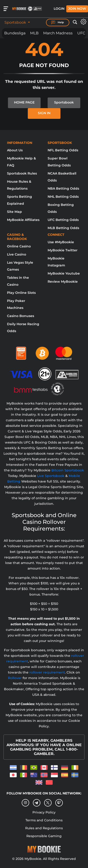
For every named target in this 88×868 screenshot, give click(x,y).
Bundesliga (15, 33)
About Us (15, 150)
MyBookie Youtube (64, 273)
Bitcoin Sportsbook (68, 470)
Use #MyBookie (61, 242)
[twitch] (59, 803)
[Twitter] (48, 803)
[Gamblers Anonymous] (67, 372)
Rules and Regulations (44, 828)
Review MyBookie (63, 282)
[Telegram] (37, 803)
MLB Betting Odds (63, 228)
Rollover (15, 678)
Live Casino (17, 254)
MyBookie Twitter (63, 250)
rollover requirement (47, 672)
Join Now (77, 9)
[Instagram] (25, 803)
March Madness (58, 33)
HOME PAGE (24, 102)
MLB (34, 33)
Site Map (14, 212)
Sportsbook (16, 22)
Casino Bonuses (21, 316)
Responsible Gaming (44, 836)
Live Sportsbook (51, 476)
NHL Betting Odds (63, 197)
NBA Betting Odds (63, 188)
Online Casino (19, 246)
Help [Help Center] (58, 23)
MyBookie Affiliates (23, 220)
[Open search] (75, 22)
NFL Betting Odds (63, 150)
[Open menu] (6, 9)
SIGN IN (44, 113)
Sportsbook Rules (22, 173)
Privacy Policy (44, 812)
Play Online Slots (21, 293)
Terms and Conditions (44, 820)
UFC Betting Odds (63, 220)
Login (59, 9)
